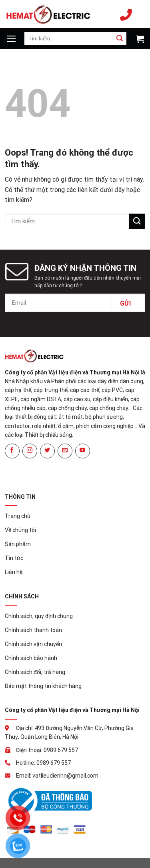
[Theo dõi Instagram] (30, 451)
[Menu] (11, 39)
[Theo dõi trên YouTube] (83, 451)
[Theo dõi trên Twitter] (47, 451)
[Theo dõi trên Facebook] (12, 451)
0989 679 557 (126, 14)
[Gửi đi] (120, 39)
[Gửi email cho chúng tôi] (65, 451)
